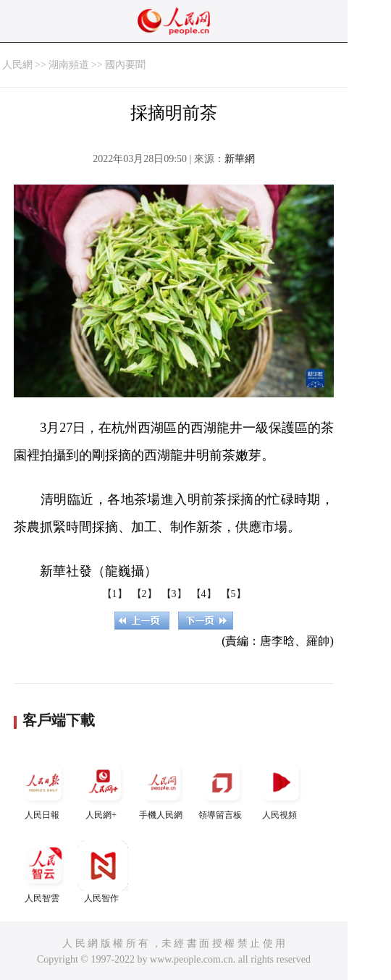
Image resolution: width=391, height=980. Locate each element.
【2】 (144, 594)
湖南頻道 (69, 65)
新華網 (240, 159)
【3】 (174, 594)
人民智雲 (43, 872)
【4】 (204, 594)
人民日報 (43, 789)
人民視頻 (281, 789)
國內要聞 (125, 65)
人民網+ (103, 789)
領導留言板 (222, 789)
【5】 (234, 594)
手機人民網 (162, 789)
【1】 (115, 594)
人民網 (17, 65)
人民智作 (103, 872)
